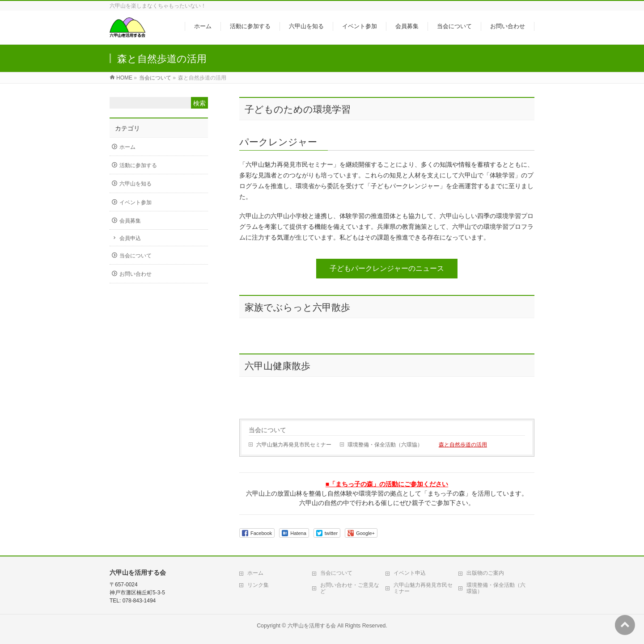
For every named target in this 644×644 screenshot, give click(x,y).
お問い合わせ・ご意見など (350, 588)
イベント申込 (410, 573)
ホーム (127, 147)
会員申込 (130, 238)
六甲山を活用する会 (312, 626)
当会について (267, 430)
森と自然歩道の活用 (463, 445)
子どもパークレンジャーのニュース (387, 268)
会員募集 (130, 221)
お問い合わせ (136, 274)
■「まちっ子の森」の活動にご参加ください (387, 484)
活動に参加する (138, 165)
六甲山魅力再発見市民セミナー (294, 445)
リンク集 (258, 585)
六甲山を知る (136, 184)
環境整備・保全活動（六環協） (385, 445)
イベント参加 (136, 202)
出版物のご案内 (485, 573)
